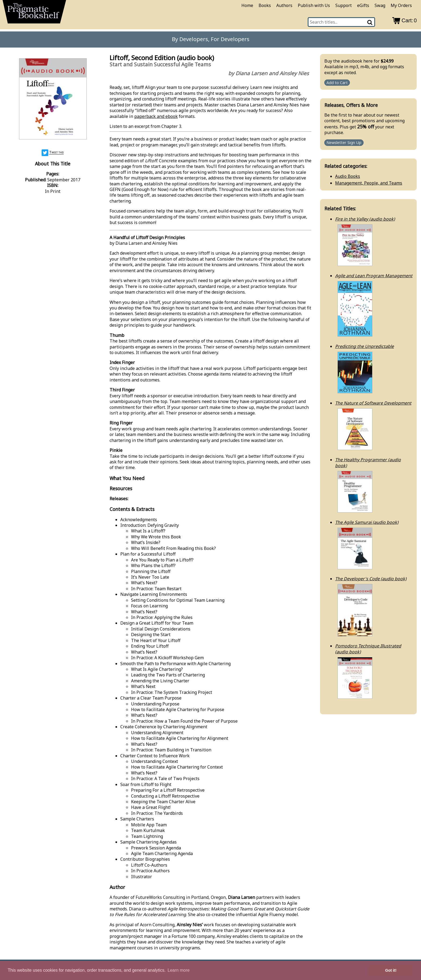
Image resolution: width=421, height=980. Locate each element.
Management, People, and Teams (369, 183)
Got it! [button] (391, 970)
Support (344, 5)
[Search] (370, 22)
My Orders (401, 5)
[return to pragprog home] (34, 13)
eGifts (363, 5)
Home (247, 5)
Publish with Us (314, 5)
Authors (284, 5)
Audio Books (348, 176)
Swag (380, 5)
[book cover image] (53, 100)
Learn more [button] (179, 970)
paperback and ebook (156, 116)
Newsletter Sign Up (344, 143)
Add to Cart (337, 83)
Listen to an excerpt (130, 126)
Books (265, 5)
